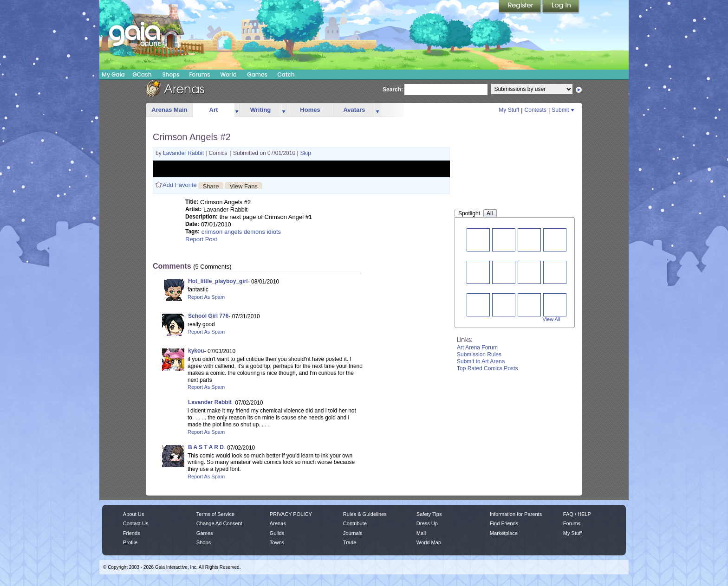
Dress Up (427, 523)
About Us (133, 514)
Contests (536, 110)
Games (257, 74)
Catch (286, 74)
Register (520, 7)
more (237, 110)
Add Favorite (180, 185)
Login (561, 7)
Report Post (201, 239)
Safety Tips (429, 514)
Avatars (354, 110)
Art (214, 110)
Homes (310, 110)
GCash (142, 74)
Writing (261, 110)
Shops (171, 74)
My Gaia (113, 74)
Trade (350, 542)
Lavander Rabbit (184, 153)
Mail (421, 533)
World (228, 74)
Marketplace (504, 533)
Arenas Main (169, 110)
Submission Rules (479, 354)
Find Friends (504, 523)
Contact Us (136, 523)
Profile (130, 542)
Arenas (278, 523)
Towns (277, 542)
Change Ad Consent (219, 523)
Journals (353, 533)
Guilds (277, 533)
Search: (393, 90)
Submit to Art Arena (481, 361)
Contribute (355, 523)
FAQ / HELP (577, 514)
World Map (429, 542)
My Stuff (509, 110)
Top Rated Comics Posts (487, 368)
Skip (306, 153)
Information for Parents (516, 514)
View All (552, 319)
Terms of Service (215, 514)
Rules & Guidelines (365, 514)
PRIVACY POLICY (291, 514)
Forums (199, 74)
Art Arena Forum (477, 348)
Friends (132, 533)
